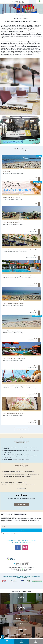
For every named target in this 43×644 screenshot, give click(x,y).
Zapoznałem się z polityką (11, 533)
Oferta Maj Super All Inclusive (12, 222)
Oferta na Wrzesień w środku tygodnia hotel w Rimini (18, 386)
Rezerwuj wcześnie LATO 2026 (11, 198)
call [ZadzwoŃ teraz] (32, 2)
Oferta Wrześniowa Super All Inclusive (14, 413)
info (7, 642)
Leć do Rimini (7, 172)
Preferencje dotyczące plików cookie (21, 639)
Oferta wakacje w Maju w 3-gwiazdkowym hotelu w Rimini (20, 250)
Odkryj (39, 179)
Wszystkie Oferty (21, 429)
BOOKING (22, 642)
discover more (21, 504)
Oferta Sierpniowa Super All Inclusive (14, 358)
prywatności (16, 533)
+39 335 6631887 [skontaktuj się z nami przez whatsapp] (27, 569)
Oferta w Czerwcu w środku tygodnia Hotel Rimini (17, 276)
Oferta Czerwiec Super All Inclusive (13, 303)
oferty (36, 642)
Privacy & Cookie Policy (7, 639)
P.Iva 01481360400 (35, 639)
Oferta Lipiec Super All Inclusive (12, 331)
